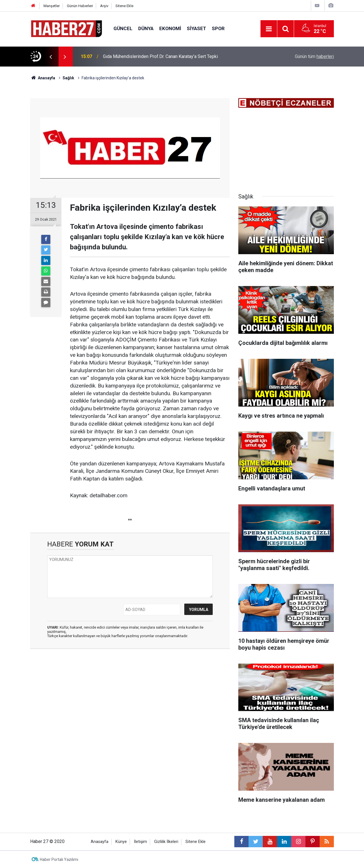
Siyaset (197, 28)
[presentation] (51, 57)
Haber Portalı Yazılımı (59, 859)
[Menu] (269, 29)
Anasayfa (100, 842)
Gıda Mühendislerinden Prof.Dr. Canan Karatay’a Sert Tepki (160, 56)
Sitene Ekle (124, 6)
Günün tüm (314, 56)
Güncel (123, 28)
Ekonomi (170, 28)
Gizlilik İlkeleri (166, 842)
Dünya (146, 28)
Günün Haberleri (80, 6)
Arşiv (104, 6)
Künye (121, 842)
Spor (218, 28)
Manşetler (52, 6)
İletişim (140, 842)
